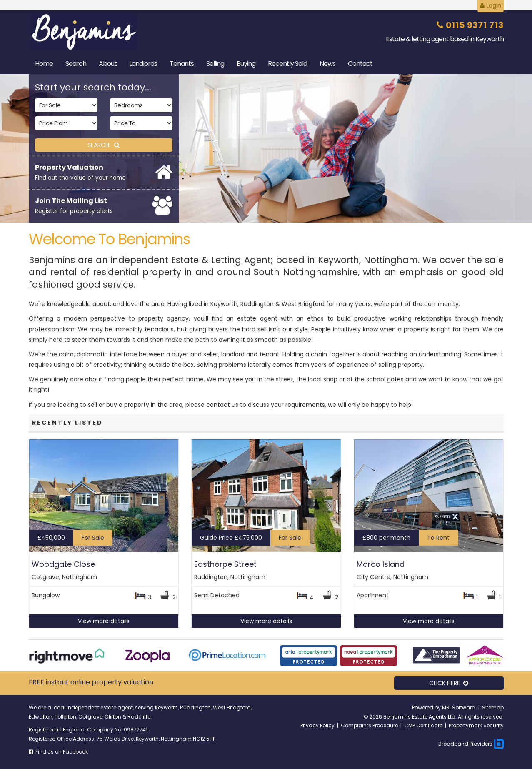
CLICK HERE (449, 683)
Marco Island (381, 564)
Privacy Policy (317, 725)
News (327, 64)
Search (76, 64)
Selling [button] (215, 64)
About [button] (108, 64)
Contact (360, 64)
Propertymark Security (476, 725)
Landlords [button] (143, 64)
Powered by (427, 708)
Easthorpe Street (225, 564)
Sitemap (493, 708)
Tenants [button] (182, 64)
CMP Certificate (423, 725)
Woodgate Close (63, 564)
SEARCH (104, 145)
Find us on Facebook (58, 752)
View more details (104, 621)
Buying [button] (246, 64)
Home (44, 64)
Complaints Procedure (369, 725)
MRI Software (459, 708)
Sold (287, 64)
